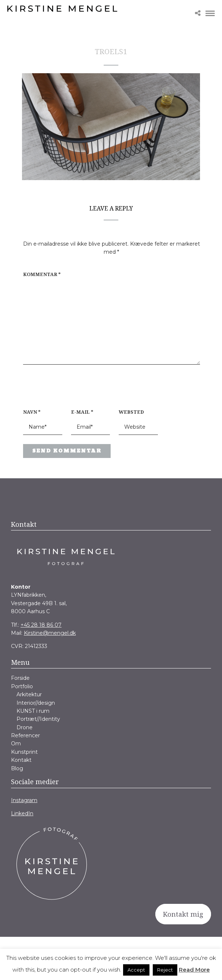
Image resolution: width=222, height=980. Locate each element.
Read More (194, 970)
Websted (131, 412)
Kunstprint (24, 752)
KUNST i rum (33, 711)
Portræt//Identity (38, 719)
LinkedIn (22, 813)
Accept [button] (136, 970)
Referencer (25, 735)
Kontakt (21, 760)
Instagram (24, 800)
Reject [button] (165, 970)
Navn (32, 412)
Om (16, 744)
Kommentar (42, 274)
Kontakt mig (183, 914)
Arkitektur (29, 694)
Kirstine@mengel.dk (50, 633)
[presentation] (70, 390)
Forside (20, 678)
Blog (17, 768)
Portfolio (22, 686)
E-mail (82, 412)
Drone (25, 727)
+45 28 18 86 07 (41, 625)
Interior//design (36, 703)
